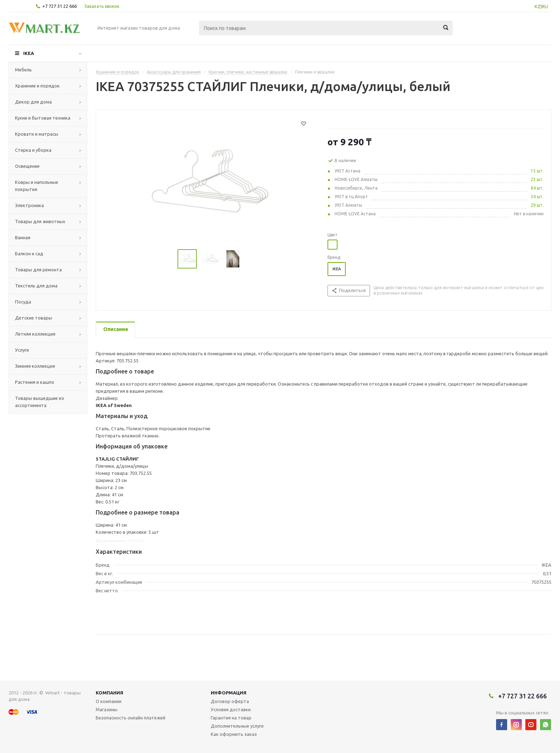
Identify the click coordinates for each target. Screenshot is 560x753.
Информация (229, 693)
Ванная (23, 237)
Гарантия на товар (231, 718)
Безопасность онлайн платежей (131, 718)
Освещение (27, 166)
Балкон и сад (29, 253)
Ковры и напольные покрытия (37, 186)
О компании (109, 701)
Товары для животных (40, 221)
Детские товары (34, 318)
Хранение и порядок (37, 86)
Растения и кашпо (35, 382)
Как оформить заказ (234, 734)
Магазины (107, 709)
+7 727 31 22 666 (59, 6)
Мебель (23, 70)
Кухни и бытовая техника (43, 118)
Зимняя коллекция (35, 366)
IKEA (29, 53)
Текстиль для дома (36, 286)
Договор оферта (230, 701)
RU (545, 6)
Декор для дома (33, 102)
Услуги (22, 350)
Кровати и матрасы (37, 134)
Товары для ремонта (38, 270)
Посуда (23, 302)
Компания (109, 693)
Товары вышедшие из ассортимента (39, 402)
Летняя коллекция (35, 334)
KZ (538, 6)
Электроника (29, 205)
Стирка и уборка (33, 150)
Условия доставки (231, 709)
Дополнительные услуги (237, 726)
